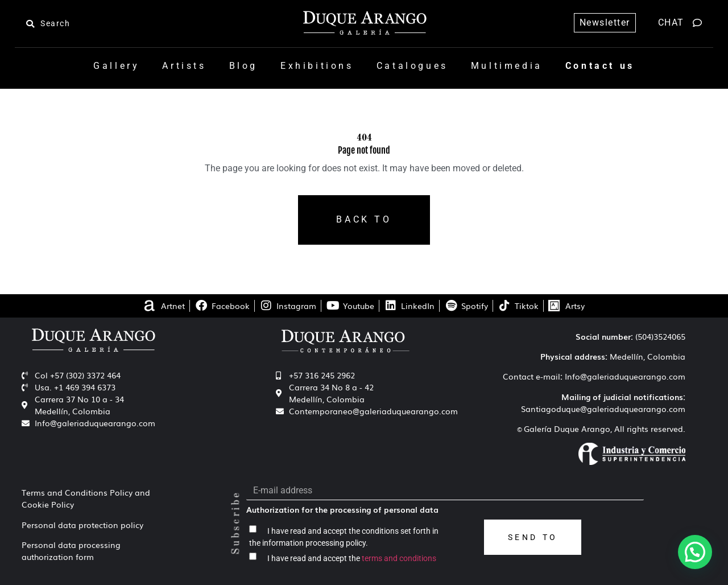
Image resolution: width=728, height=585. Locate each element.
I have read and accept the (352, 558)
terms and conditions (399, 558)
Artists (184, 66)
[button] (695, 552)
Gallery (116, 66)
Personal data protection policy (82, 525)
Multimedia (507, 66)
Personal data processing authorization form (71, 551)
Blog (243, 66)
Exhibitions (317, 66)
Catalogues (412, 66)
